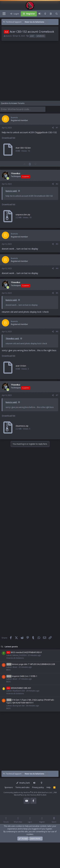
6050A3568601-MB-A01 (19, 688)
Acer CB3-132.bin (23, 148)
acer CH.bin (21, 366)
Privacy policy (38, 787)
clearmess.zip (22, 426)
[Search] (57, 14)
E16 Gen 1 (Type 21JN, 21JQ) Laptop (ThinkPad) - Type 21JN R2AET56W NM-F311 (30, 701)
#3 (57, 244)
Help (49, 787)
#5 (57, 293)
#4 (57, 268)
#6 (57, 332)
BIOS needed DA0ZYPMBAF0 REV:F (24, 652)
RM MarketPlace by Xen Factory (35, 794)
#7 (57, 395)
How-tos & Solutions (15, 658)
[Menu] (4, 14)
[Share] (53, 128)
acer (32, 36)
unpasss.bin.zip (23, 214)
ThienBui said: (12, 339)
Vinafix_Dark (23, 783)
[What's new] (51, 14)
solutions (40, 36)
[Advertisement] (28, 72)
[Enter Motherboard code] (23, 109)
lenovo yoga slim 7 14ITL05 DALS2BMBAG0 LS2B (31, 664)
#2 (57, 184)
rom (39, 132)
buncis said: (11, 191)
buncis (9, 36)
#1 (57, 128)
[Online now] (8, 178)
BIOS (8, 670)
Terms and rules (22, 787)
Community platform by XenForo (28, 792)
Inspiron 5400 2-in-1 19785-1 (22, 676)
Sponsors (9, 787)
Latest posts (11, 646)
